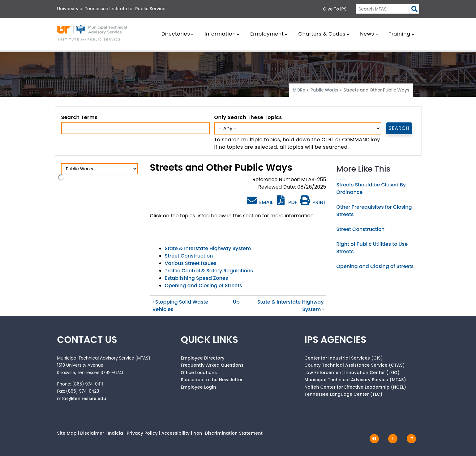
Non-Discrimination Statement (228, 433)
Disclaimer (92, 433)
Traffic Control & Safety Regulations (209, 271)
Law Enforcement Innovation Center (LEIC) (352, 373)
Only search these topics (248, 117)
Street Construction (189, 256)
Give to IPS (335, 9)
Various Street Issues (191, 263)
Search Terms (79, 117)
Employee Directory (203, 358)
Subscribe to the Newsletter (212, 380)
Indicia (115, 433)
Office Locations (199, 373)
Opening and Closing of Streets (204, 286)
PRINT (313, 202)
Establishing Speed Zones (197, 278)
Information (222, 34)
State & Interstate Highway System (208, 248)
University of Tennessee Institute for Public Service (111, 9)
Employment (269, 34)
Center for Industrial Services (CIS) (344, 358)
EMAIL (260, 201)
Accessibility (176, 433)
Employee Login (198, 387)
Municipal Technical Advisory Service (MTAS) (355, 380)
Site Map (67, 433)
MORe (299, 90)
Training (402, 34)
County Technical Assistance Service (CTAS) (355, 365)
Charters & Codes (324, 34)
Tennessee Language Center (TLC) (343, 394)
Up (236, 302)
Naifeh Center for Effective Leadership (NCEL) (355, 387)
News (369, 34)
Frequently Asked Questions (212, 365)
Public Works (324, 90)
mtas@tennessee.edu (82, 399)
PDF (287, 202)
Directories (178, 34)
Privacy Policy (142, 433)
